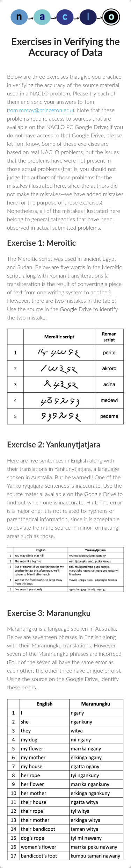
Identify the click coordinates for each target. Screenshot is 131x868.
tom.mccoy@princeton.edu (41, 110)
